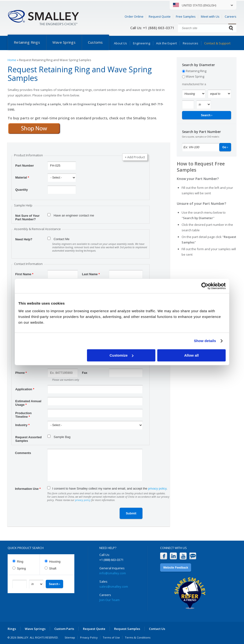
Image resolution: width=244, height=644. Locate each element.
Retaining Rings (27, 42)
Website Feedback (176, 568)
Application (25, 389)
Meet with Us (210, 16)
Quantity (22, 190)
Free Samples (186, 16)
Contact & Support (217, 43)
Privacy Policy (89, 637)
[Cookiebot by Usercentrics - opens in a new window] (205, 286)
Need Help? (24, 239)
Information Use (28, 489)
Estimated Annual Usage (28, 402)
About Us (120, 43)
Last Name (91, 274)
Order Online (134, 16)
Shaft (53, 568)
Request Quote (160, 16)
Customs (95, 42)
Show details (205, 341)
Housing (55, 562)
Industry (22, 425)
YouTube (183, 556)
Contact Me (61, 239)
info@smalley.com (113, 573)
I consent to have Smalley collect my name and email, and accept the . (110, 488)
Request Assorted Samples (28, 438)
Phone (21, 373)
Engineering (142, 43)
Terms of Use (111, 637)
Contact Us (157, 629)
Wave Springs (64, 42)
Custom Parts (64, 629)
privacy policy (157, 488)
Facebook (164, 556)
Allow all (191, 355)
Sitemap (70, 637)
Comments (23, 453)
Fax (85, 373)
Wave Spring (195, 76)
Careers (231, 16)
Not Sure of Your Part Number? (27, 216)
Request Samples (127, 629)
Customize (122, 355)
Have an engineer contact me (74, 215)
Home (12, 60)
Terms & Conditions (138, 637)
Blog (193, 556)
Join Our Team (109, 600)
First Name (24, 274)
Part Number (25, 166)
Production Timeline (23, 414)
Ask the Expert (166, 43)
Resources (191, 43)
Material (22, 177)
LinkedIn (173, 556)
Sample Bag (62, 437)
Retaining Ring (196, 71)
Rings (12, 629)
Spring (21, 568)
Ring (20, 562)
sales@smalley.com (114, 586)
